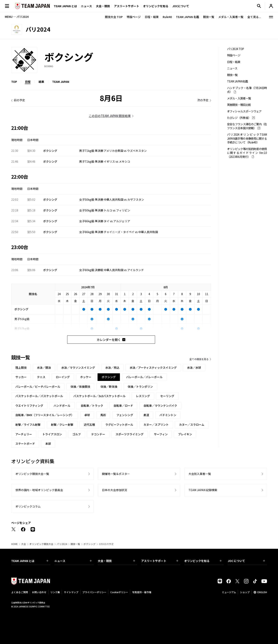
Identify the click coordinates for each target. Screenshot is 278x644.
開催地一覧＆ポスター (116, 474)
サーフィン (161, 434)
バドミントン (168, 415)
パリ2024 (62, 544)
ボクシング (90, 544)
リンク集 (55, 592)
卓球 (87, 415)
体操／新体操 (109, 387)
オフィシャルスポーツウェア (244, 111)
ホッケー (86, 377)
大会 (24, 544)
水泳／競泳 (44, 368)
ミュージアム (229, 592)
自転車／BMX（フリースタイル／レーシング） (45, 415)
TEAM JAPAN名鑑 (238, 81)
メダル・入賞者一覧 (231, 17)
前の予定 (19, 100)
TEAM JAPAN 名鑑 (187, 17)
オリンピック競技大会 (41, 544)
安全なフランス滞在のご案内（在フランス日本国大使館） (247, 126)
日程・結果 (152, 17)
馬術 (103, 415)
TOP (14, 82)
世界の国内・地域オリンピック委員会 (39, 490)
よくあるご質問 (20, 592)
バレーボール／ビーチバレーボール (38, 387)
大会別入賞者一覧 (200, 474)
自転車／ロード (123, 406)
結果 (41, 82)
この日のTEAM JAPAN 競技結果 (110, 116)
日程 (28, 82)
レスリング (143, 396)
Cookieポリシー (119, 592)
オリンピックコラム (28, 506)
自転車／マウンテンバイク (160, 406)
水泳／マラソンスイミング (78, 368)
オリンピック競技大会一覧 (32, 474)
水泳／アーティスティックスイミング (153, 368)
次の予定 (203, 100)
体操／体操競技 (80, 387)
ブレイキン (185, 434)
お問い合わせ (39, 592)
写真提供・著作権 (142, 592)
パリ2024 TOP (236, 49)
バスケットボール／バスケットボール (39, 396)
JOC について (246, 561)
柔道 (146, 415)
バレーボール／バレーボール (144, 377)
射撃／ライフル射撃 (28, 425)
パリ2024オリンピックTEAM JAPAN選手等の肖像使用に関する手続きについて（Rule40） (247, 138)
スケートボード (25, 444)
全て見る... (254, 17)
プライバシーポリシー (94, 592)
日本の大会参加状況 (115, 490)
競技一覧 (209, 17)
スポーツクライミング (130, 434)
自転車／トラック (92, 406)
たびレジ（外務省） (239, 118)
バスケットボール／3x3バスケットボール (99, 396)
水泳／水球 (194, 368)
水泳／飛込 (112, 368)
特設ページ (134, 17)
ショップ (245, 592)
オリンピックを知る (156, 6)
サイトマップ (71, 592)
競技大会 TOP (114, 17)
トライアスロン (52, 434)
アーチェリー (24, 434)
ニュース (86, 6)
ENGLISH (262, 592)
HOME (14, 544)
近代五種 (89, 425)
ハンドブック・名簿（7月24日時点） (247, 90)
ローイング (63, 377)
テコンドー (98, 434)
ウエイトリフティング (29, 406)
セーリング (167, 396)
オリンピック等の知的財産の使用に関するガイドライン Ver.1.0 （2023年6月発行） (247, 153)
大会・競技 (116, 561)
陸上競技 (21, 368)
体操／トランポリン (140, 387)
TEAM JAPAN (61, 82)
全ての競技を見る (199, 359)
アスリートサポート (127, 6)
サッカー (21, 377)
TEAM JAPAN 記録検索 (203, 490)
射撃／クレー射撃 (62, 425)
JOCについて (181, 6)
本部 (48, 444)
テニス (41, 377)
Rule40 (167, 17)
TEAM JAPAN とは (30, 561)
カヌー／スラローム (192, 425)
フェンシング (125, 415)
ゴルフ (77, 434)
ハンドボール (62, 406)
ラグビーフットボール (119, 425)
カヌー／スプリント (156, 425)
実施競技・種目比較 (239, 105)
